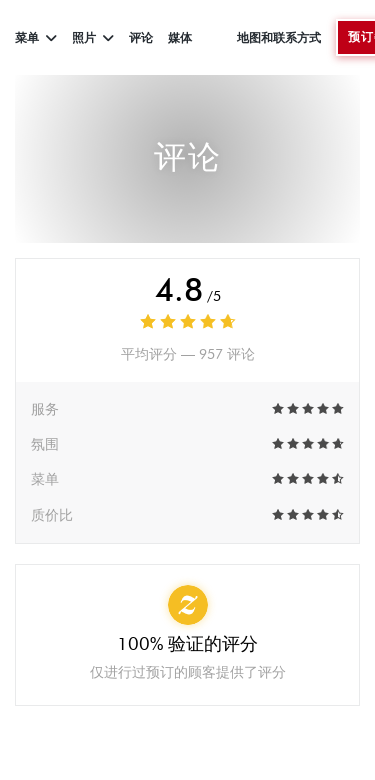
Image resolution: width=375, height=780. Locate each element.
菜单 (36, 37)
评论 (141, 37)
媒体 (180, 37)
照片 (93, 37)
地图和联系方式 (279, 37)
